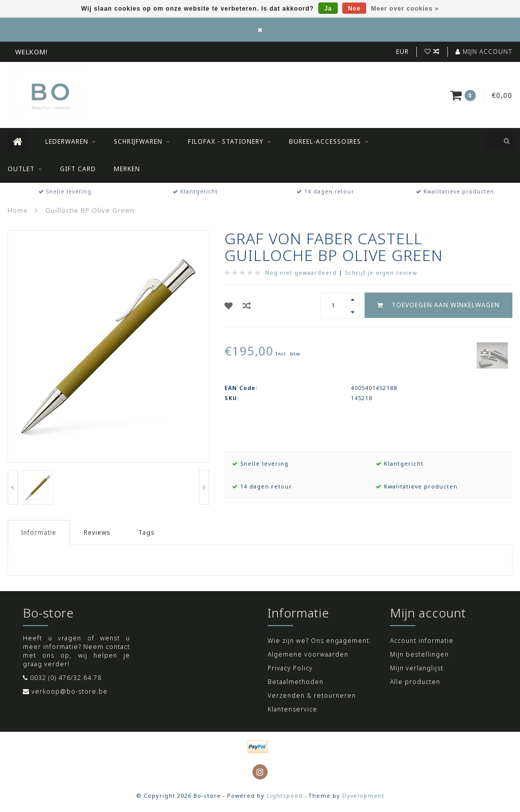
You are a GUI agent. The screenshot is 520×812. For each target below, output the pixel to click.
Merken (127, 169)
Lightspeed (285, 795)
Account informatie (422, 641)
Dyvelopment (363, 795)
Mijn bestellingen (419, 654)
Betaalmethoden (296, 682)
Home (18, 210)
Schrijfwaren (138, 141)
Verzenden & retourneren (312, 695)
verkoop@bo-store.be (70, 691)
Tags (147, 532)
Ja (328, 9)
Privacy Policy (290, 668)
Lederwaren (67, 141)
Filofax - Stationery (226, 141)
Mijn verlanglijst (417, 668)
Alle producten (415, 682)
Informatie (39, 532)
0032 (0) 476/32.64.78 (66, 678)
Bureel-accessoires (325, 141)
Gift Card (78, 169)
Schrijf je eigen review (381, 272)
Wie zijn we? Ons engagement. (319, 641)
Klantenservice (292, 709)
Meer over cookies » (405, 9)
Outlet (21, 169)
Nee (354, 9)
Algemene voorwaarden (308, 654)
